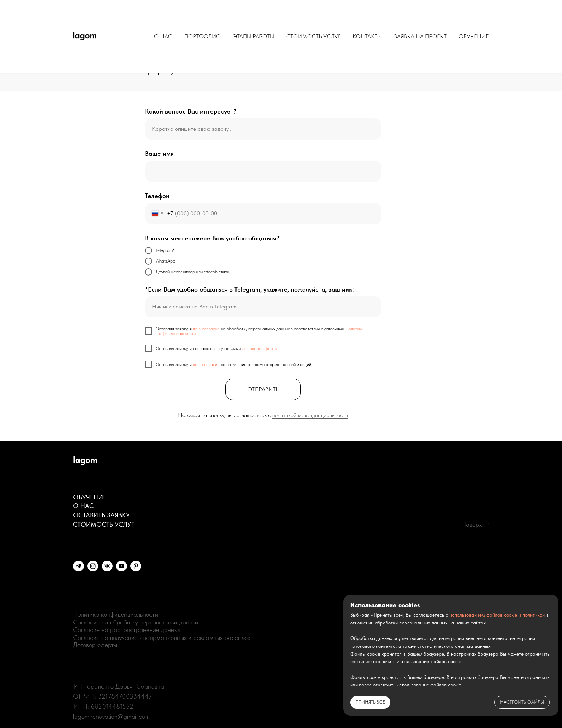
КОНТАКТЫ (367, 36)
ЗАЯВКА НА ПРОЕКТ (420, 36)
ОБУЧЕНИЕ (474, 36)
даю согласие (206, 329)
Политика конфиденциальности (116, 614)
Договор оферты (95, 645)
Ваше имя (159, 154)
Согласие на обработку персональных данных (136, 622)
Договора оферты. (260, 348)
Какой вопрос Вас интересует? (191, 111)
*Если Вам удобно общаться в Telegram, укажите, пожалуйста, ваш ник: (249, 289)
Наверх (471, 524)
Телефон (157, 196)
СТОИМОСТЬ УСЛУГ (313, 36)
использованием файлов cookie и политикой (497, 615)
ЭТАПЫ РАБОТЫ (254, 36)
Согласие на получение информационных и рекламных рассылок (162, 638)
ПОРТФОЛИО (203, 36)
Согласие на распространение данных (127, 630)
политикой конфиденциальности (310, 415)
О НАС (163, 36)
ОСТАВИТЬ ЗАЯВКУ (101, 515)
